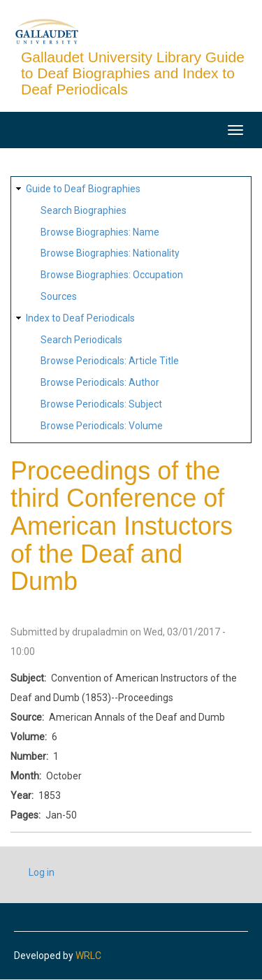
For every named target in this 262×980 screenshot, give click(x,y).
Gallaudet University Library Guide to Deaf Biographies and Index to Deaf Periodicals (133, 73)
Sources (59, 296)
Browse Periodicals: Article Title (110, 361)
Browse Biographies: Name (100, 232)
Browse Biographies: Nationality (110, 253)
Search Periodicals (81, 340)
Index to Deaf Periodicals (80, 318)
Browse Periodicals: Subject (101, 404)
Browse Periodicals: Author (100, 382)
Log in (42, 872)
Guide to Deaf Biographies (83, 189)
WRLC (88, 956)
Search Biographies (83, 210)
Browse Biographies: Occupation (112, 275)
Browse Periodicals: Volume (102, 426)
